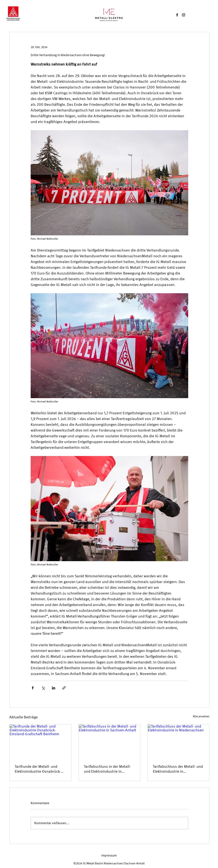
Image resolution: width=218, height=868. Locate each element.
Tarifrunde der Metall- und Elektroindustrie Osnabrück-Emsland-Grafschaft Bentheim (39, 769)
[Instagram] (184, 15)
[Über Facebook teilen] (33, 688)
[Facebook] (177, 15)
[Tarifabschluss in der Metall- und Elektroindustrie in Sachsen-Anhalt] (110, 742)
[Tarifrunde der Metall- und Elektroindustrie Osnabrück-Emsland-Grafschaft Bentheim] (40, 742)
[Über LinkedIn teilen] (54, 688)
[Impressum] (109, 855)
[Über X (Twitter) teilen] (43, 688)
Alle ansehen (201, 716)
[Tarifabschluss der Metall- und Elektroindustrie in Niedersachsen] (179, 742)
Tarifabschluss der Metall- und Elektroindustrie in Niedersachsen (178, 769)
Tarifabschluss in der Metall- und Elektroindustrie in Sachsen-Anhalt (107, 769)
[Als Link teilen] (64, 688)
